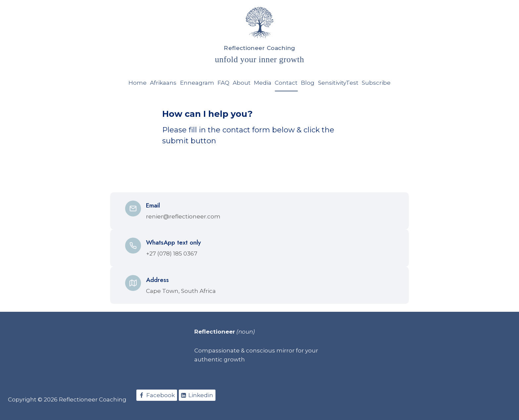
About (242, 83)
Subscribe (376, 83)
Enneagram (197, 83)
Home (138, 83)
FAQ (223, 83)
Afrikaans (163, 83)
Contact (286, 83)
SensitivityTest (338, 83)
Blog (308, 83)
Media (263, 83)
